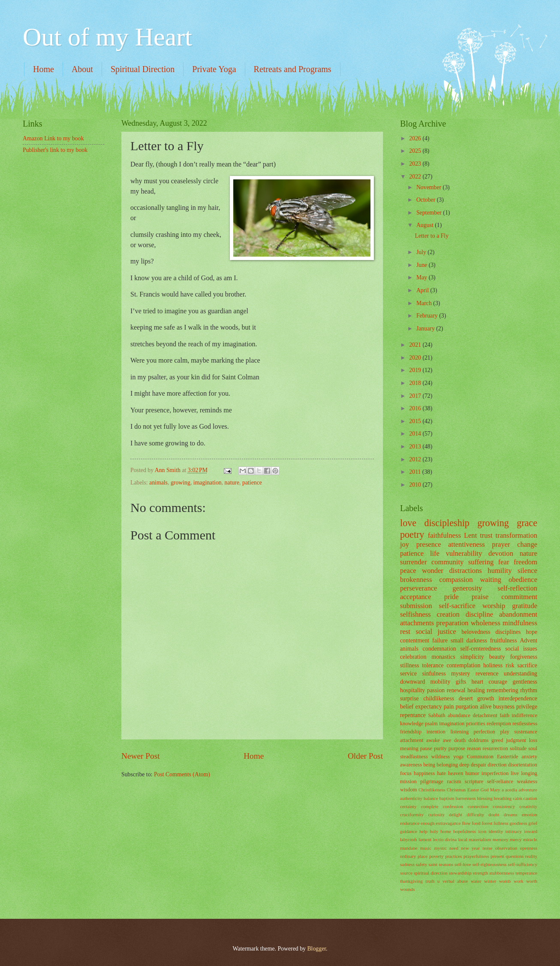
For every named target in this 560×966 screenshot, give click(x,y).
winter (490, 881)
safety (422, 864)
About (82, 69)
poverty (437, 856)
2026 (416, 138)
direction (497, 765)
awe (447, 740)
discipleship (447, 523)
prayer (501, 544)
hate (441, 773)
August (426, 225)
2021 (416, 345)
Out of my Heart (107, 37)
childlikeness (439, 698)
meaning (409, 748)
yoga (458, 757)
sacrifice (527, 665)
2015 (416, 421)
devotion (501, 553)
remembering (503, 690)
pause (426, 748)
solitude (518, 748)
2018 (416, 383)
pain (449, 707)
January (426, 329)
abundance (459, 715)
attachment (412, 740)
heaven (456, 773)
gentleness (525, 682)
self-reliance (500, 781)
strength (481, 873)
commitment (519, 597)
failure (440, 640)
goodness (518, 823)
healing (476, 690)
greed (497, 740)
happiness (424, 773)
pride (452, 597)
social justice (436, 631)
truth (430, 881)
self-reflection (517, 588)
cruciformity (412, 815)
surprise (409, 698)
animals (158, 483)
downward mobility (425, 682)
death (460, 740)
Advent (528, 640)
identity (496, 831)
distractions (465, 571)
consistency (504, 806)
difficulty (475, 815)
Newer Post (141, 756)
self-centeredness (480, 649)
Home (44, 69)
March (425, 303)
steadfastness (414, 757)
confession (453, 806)
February (428, 316)
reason (474, 748)
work (519, 881)
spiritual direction (431, 873)
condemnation (440, 649)
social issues (521, 649)
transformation (516, 535)
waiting (491, 580)
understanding (521, 674)
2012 (416, 459)
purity (440, 748)
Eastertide (508, 757)
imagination (208, 483)
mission (408, 781)
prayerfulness (476, 856)
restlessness (525, 724)
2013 (416, 447)
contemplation (463, 665)
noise (487, 848)
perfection (485, 732)
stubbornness (502, 873)
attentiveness (466, 544)
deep (464, 765)
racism (454, 781)
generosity (467, 588)
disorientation (523, 765)
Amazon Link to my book (53, 138)
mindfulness (520, 623)
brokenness (416, 580)
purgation (467, 707)
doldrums (478, 740)
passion (436, 690)
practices (453, 856)
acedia (511, 790)
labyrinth (409, 839)
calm (517, 798)
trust (486, 535)
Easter (473, 790)
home (446, 831)
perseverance (418, 588)
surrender (413, 562)
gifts (461, 682)
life (435, 553)
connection (478, 806)
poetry (412, 534)
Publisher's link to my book (55, 150)
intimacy (513, 831)
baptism (447, 798)
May (423, 277)
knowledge (412, 724)
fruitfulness (504, 640)
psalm (431, 724)
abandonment (518, 614)
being (429, 765)
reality (531, 856)
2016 (416, 408)
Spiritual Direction (143, 69)
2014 (416, 434)
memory (501, 839)
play (504, 732)
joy (405, 544)
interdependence (518, 698)
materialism (480, 839)
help (423, 831)
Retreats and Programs (293, 69)
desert (466, 698)
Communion (480, 757)
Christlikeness (432, 790)
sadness (407, 864)
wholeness (486, 623)
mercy (516, 839)
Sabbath (437, 715)
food (476, 823)
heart (478, 682)
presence (429, 544)
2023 (416, 164)
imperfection (495, 773)
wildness (441, 757)
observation (506, 848)
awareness (411, 765)
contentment (415, 640)
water (476, 881)
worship (494, 606)
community (447, 562)
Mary (495, 790)
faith (504, 715)
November (430, 187)
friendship (411, 732)
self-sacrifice (457, 606)
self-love (463, 864)
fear (504, 562)
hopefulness (465, 831)
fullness (501, 823)
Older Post (365, 756)
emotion (530, 815)
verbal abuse (455, 881)
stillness (409, 665)
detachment (485, 715)
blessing (485, 798)
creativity (528, 806)
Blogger (316, 949)
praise (480, 597)
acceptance (416, 597)
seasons (446, 864)
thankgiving (411, 881)
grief (533, 823)
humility (500, 571)
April (423, 290)
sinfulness (434, 674)
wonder (433, 571)
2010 (416, 485)
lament (425, 839)
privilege (527, 707)
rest (405, 631)
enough (428, 823)
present (497, 856)
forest (487, 823)
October (427, 200)
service (408, 674)
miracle (530, 839)
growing (181, 483)
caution (530, 798)
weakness (527, 781)
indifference (524, 715)
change (527, 544)
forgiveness (524, 657)
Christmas (456, 790)
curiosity (436, 815)
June (423, 265)
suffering (481, 562)
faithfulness (444, 535)
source (406, 873)
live (515, 773)
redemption (499, 724)
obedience (523, 580)
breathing (503, 798)
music (426, 848)
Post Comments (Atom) (182, 774)
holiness (493, 665)
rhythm (529, 690)
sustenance (526, 732)
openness (529, 848)
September (430, 213)
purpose (457, 748)
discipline (479, 614)
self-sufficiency (523, 864)
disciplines (508, 632)
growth (486, 698)
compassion (456, 580)
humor (472, 773)
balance (431, 798)
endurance (410, 823)
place (423, 856)
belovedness (476, 632)
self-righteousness (490, 864)
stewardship (460, 873)
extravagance (448, 823)
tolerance (433, 665)
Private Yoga (214, 69)
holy (434, 831)
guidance (409, 831)
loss (533, 740)
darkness (477, 640)
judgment (516, 740)
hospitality (412, 690)
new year (470, 848)
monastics (443, 657)
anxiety (529, 757)
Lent (470, 535)
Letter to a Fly (432, 236)
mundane (409, 848)
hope (531, 632)
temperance (526, 873)
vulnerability (464, 553)
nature (232, 483)
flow (466, 823)
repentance (413, 715)
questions (515, 856)
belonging (447, 765)
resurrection (495, 748)
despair (479, 765)
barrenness (465, 798)
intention (436, 732)
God (484, 790)
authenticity (411, 798)
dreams (511, 815)
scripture (474, 781)
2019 (416, 370)
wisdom (408, 790)
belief (407, 707)
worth (532, 881)
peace (408, 571)
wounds (407, 889)
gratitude (525, 606)
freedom (525, 562)
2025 (416, 151)
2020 (416, 358)
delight (456, 815)
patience (252, 483)
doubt (494, 815)
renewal (456, 690)
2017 (416, 396)
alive (486, 707)
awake (433, 740)
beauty (497, 657)
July (422, 252)
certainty (408, 806)
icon (482, 831)
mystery (461, 674)
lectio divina (445, 839)
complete (430, 806)
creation (448, 614)
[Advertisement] (66, 212)
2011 (416, 472)
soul (533, 748)
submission (416, 606)
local (463, 839)
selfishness (415, 614)
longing (529, 773)
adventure (528, 790)
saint (433, 864)
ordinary (408, 856)
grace (527, 523)
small (457, 640)
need (454, 848)
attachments (417, 623)
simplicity (472, 657)
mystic (440, 848)
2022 (416, 177)
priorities (476, 724)
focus (406, 773)
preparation (452, 623)
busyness (504, 707)
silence (527, 571)
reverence (487, 674)
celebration (413, 657)
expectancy (429, 707)
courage (498, 682)
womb (505, 881)
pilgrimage (432, 781)
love (408, 523)
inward (531, 831)
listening (459, 732)
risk (510, 665)
